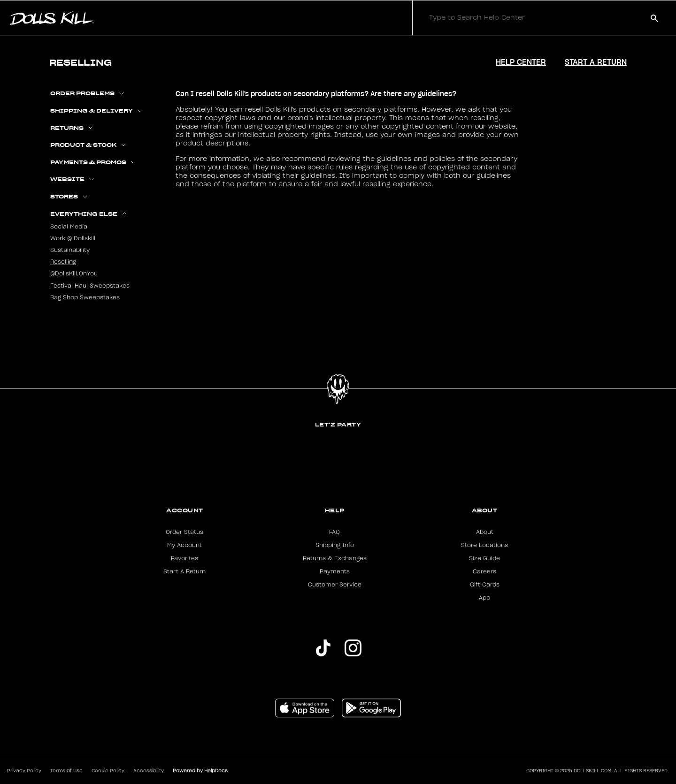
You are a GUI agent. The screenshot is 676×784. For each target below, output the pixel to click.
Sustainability (70, 250)
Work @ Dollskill (73, 238)
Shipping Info (335, 545)
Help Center (521, 62)
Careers (484, 571)
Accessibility (149, 771)
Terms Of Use (66, 771)
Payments (335, 571)
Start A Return (184, 571)
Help (335, 510)
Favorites (184, 558)
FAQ (334, 532)
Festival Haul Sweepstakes (90, 286)
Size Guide (484, 558)
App (484, 598)
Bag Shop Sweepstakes (85, 297)
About (485, 510)
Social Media (69, 227)
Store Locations (484, 545)
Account (185, 510)
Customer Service (335, 585)
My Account (184, 545)
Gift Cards (485, 585)
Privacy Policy (24, 771)
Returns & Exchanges (335, 558)
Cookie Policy (108, 771)
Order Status (184, 532)
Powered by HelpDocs (200, 771)
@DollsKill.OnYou (74, 274)
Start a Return (596, 62)
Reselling (63, 262)
